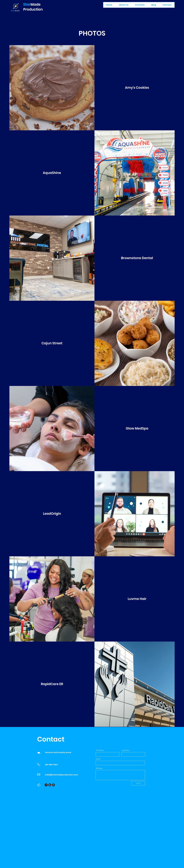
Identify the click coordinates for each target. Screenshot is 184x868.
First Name (100, 750)
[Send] (138, 783)
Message (99, 768)
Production (33, 9)
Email (98, 759)
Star (27, 4)
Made (35, 4)
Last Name (126, 750)
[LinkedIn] (50, 785)
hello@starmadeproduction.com (61, 775)
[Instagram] (53, 785)
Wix (71, 863)
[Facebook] (46, 785)
